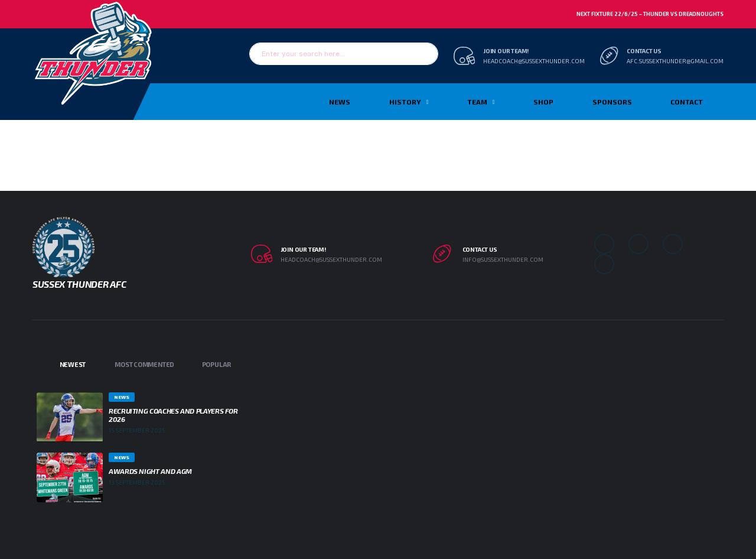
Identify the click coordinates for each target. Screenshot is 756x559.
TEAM (477, 102)
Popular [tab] (216, 364)
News (340, 102)
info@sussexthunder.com (503, 259)
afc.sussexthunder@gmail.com (675, 61)
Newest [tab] (73, 364)
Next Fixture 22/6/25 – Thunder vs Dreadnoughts (650, 14)
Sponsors (612, 102)
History (405, 102)
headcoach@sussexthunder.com (534, 61)
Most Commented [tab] (144, 364)
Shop (543, 102)
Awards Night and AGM (150, 471)
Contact (687, 102)
